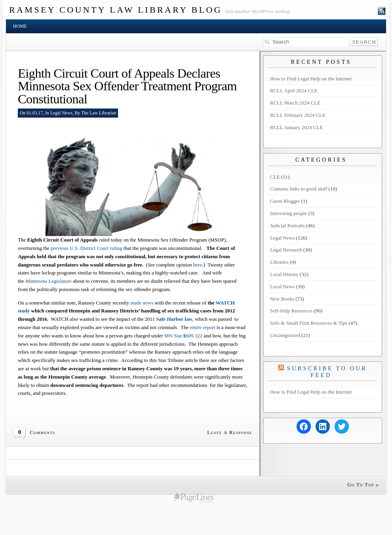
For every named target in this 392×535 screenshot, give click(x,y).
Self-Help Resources (291, 311)
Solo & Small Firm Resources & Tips (309, 323)
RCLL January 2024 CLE (296, 127)
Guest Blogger (285, 201)
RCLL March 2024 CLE (295, 103)
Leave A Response (230, 432)
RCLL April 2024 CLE (294, 90)
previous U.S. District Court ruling (87, 248)
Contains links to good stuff (299, 189)
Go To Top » (363, 485)
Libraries (279, 262)
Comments (42, 432)
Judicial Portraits (287, 226)
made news (142, 303)
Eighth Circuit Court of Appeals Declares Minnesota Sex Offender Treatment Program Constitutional (127, 86)
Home (20, 26)
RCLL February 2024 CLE (298, 115)
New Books (282, 299)
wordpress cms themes (194, 498)
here (198, 265)
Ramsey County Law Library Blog (116, 10)
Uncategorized (285, 335)
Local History (284, 274)
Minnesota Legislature (49, 281)
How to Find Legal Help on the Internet (311, 79)
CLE (275, 177)
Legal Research (286, 250)
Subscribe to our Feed (327, 372)
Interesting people (289, 213)
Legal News (61, 113)
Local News (282, 287)
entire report (203, 327)
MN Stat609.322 (183, 336)
